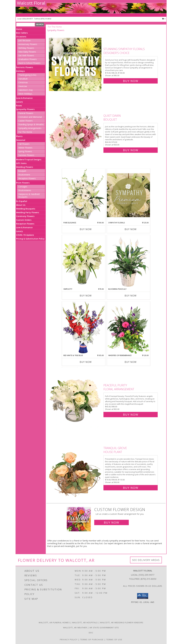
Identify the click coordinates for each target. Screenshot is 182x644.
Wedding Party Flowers (28, 212)
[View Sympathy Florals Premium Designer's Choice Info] (128, 195)
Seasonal (21, 140)
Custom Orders (24, 220)
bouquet (22, 171)
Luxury (19, 102)
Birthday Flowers (26, 48)
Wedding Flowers (25, 167)
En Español (22, 201)
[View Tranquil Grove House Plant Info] (75, 467)
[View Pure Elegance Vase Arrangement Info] (84, 195)
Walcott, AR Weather (75, 628)
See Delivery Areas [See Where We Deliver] (146, 560)
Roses (19, 106)
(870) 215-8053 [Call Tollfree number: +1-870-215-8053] (148, 579)
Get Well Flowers (26, 55)
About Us (21, 205)
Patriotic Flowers (25, 67)
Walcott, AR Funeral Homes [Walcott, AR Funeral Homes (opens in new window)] (54, 623)
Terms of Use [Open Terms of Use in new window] (114, 640)
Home (19, 29)
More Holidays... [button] (26, 94)
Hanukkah (23, 79)
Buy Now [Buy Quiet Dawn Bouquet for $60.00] (131, 150)
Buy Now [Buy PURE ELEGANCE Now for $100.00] (86, 229)
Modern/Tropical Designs (29, 159)
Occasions (21, 37)
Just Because (24, 40)
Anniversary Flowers (28, 44)
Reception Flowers (27, 178)
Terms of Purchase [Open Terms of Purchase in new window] (92, 640)
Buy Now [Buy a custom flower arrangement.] (112, 522)
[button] (143, 596)
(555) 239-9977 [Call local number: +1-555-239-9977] (28, 19)
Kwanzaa (23, 86)
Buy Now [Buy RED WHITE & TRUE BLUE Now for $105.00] (86, 362)
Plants (19, 136)
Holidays (20, 71)
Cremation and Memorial (30, 117)
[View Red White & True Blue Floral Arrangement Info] (84, 328)
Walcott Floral (31, 3)
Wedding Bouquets (26, 209)
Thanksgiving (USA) (27, 75)
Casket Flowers (26, 121)
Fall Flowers (24, 144)
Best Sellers (22, 33)
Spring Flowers (25, 151)
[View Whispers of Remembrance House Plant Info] (128, 328)
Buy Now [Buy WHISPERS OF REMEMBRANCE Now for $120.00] (131, 362)
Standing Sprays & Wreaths (31, 124)
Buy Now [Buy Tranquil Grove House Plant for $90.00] (131, 488)
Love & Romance (24, 98)
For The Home (25, 132)
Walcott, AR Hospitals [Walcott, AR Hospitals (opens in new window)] (85, 623)
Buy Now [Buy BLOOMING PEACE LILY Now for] (131, 296)
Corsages (23, 187)
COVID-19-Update (25, 235)
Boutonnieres (25, 190)
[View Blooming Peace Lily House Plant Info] (128, 261)
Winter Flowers (25, 148)
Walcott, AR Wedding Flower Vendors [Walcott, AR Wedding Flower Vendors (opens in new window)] (122, 623)
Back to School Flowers (29, 63)
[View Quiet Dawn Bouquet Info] (75, 132)
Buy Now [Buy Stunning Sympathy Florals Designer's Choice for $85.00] (131, 81)
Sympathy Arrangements (30, 128)
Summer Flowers (26, 155)
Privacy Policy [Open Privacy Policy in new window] (69, 640)
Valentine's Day (26, 90)
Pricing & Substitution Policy (30, 239)
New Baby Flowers (27, 52)
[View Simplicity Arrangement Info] (84, 261)
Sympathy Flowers (25, 109)
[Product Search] (26, 25)
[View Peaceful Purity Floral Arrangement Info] (75, 399)
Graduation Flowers (28, 59)
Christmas (23, 82)
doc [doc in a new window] (91, 633)
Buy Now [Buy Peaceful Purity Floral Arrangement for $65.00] (131, 415)
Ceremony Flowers (25, 216)
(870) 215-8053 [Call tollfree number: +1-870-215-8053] (46, 19)
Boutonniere (24, 175)
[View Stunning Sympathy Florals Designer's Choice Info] (75, 64)
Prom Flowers (23, 183)
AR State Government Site (104, 628)
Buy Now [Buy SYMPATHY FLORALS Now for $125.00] (131, 229)
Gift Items (21, 163)
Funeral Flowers (26, 113)
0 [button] (164, 19)
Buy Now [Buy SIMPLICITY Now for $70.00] (86, 296)
